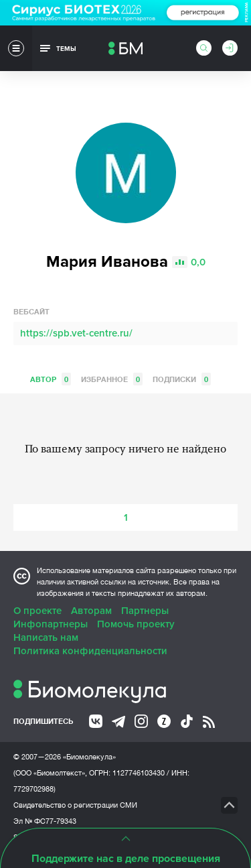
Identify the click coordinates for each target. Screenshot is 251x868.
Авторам (91, 611)
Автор (51, 379)
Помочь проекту (136, 624)
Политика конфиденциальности (90, 651)
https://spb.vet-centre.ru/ (76, 333)
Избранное (112, 379)
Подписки (182, 379)
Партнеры (145, 611)
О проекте (37, 611)
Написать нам (46, 637)
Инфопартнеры (51, 624)
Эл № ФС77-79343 (45, 821)
